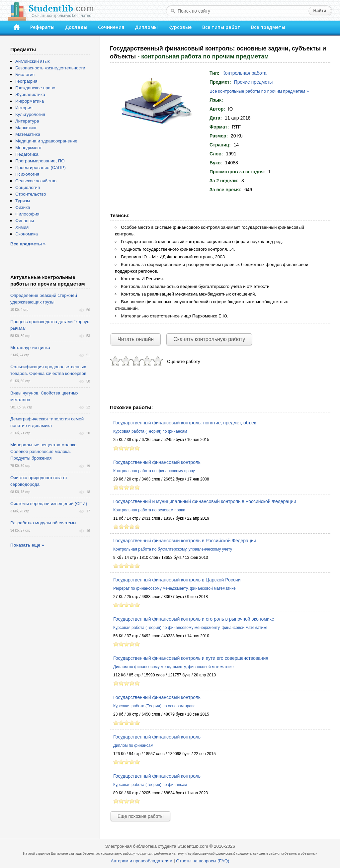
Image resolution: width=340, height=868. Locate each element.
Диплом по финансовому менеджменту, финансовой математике (173, 667)
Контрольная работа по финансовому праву (154, 471)
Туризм (23, 201)
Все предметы (268, 27)
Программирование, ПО (40, 161)
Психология (27, 174)
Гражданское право (35, 88)
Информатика (30, 101)
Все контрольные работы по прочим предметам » (259, 91)
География (26, 81)
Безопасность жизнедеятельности (50, 68)
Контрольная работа (245, 73)
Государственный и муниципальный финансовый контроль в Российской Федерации (205, 501)
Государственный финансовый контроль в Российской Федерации (185, 541)
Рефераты (42, 27)
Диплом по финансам (133, 745)
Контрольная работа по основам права (149, 510)
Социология (28, 187)
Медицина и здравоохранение (46, 141)
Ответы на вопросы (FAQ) (203, 861)
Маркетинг (26, 128)
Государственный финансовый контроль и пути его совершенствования (191, 658)
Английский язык (32, 61)
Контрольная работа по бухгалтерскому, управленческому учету (173, 549)
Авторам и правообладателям (142, 861)
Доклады (76, 27)
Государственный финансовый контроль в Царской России (177, 580)
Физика (23, 207)
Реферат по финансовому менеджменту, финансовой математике (174, 588)
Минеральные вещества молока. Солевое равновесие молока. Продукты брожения (44, 451)
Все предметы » (28, 244)
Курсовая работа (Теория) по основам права (154, 706)
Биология (25, 75)
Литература (27, 121)
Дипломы (146, 27)
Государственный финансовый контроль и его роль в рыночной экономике (194, 619)
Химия (22, 227)
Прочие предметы (254, 82)
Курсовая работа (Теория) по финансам (150, 431)
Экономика (27, 234)
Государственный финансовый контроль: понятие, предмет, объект (186, 423)
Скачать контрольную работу (209, 339)
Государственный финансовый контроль (157, 462)
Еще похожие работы (140, 816)
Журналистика (30, 94)
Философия (27, 214)
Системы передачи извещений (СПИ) (49, 504)
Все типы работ (221, 27)
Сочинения (111, 27)
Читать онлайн (136, 339)
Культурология (30, 114)
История (24, 108)
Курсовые (180, 27)
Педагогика (27, 154)
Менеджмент (29, 148)
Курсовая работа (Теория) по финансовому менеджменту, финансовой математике (190, 628)
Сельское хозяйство (36, 181)
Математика (28, 134)
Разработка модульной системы (43, 523)
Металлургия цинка (30, 347)
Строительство (31, 194)
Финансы (25, 221)
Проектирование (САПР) (41, 168)
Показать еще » (27, 545)
